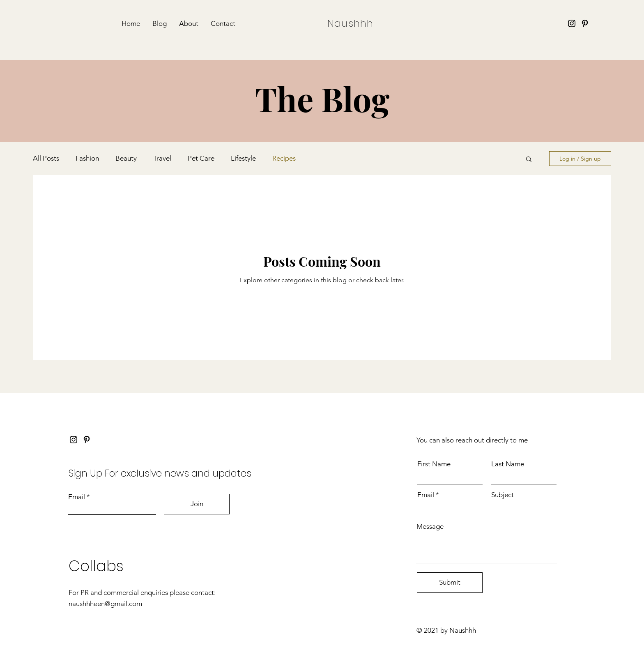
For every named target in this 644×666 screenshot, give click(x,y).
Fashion (87, 158)
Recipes (284, 158)
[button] (529, 160)
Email (77, 497)
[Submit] (450, 583)
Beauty (126, 158)
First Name (434, 464)
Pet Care (201, 158)
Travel (162, 158)
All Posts (46, 158)
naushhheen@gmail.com (105, 604)
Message (430, 527)
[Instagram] (572, 23)
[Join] (197, 504)
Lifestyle (243, 158)
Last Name (508, 464)
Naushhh (350, 23)
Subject (503, 495)
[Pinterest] (585, 23)
